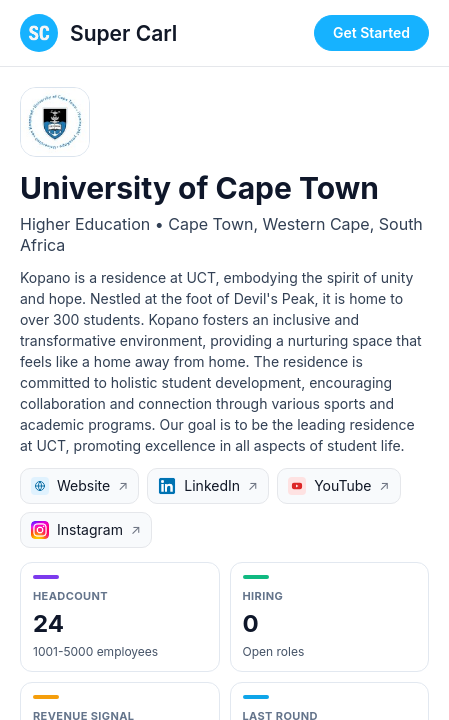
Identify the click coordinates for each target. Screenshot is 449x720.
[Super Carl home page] (98, 33)
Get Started (371, 32)
